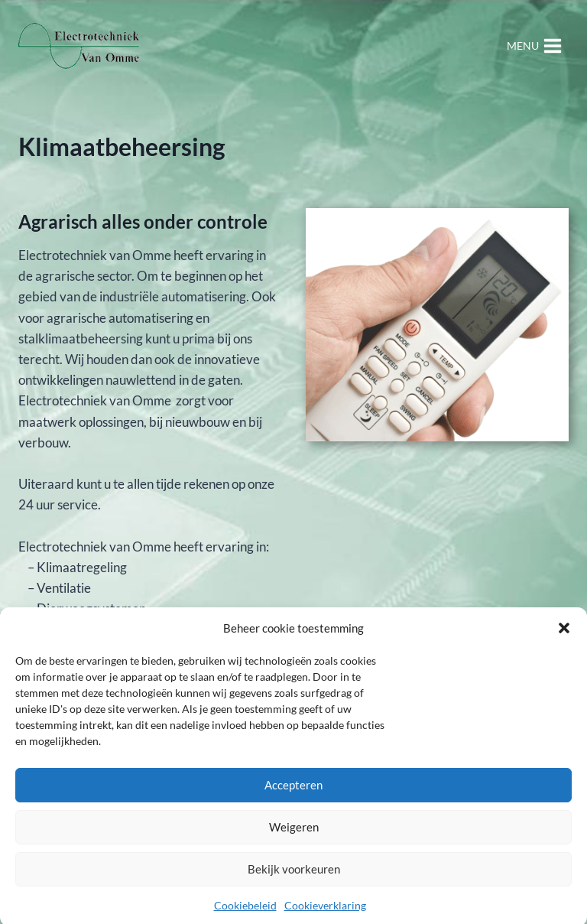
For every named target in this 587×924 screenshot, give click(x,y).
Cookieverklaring (325, 911)
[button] (564, 633)
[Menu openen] (534, 46)
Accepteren (293, 790)
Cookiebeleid (245, 911)
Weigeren (294, 832)
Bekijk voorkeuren (294, 874)
